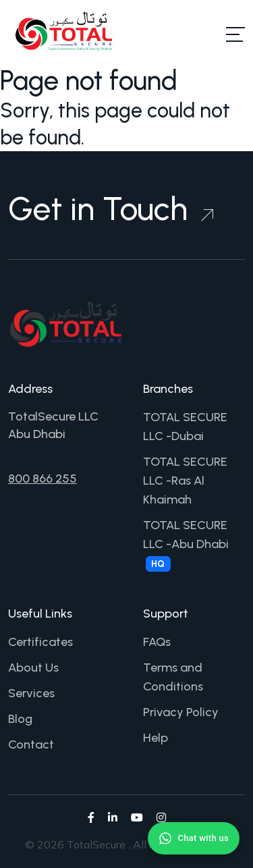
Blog (20, 719)
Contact (31, 744)
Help (156, 738)
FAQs (157, 642)
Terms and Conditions (173, 677)
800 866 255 (43, 479)
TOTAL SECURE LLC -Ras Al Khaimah (185, 481)
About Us (33, 668)
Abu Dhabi (37, 434)
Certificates (40, 642)
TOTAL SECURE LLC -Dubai (185, 427)
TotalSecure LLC (53, 416)
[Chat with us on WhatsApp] (194, 838)
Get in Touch (111, 209)
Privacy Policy (181, 712)
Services (31, 693)
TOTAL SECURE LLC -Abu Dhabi (186, 545)
